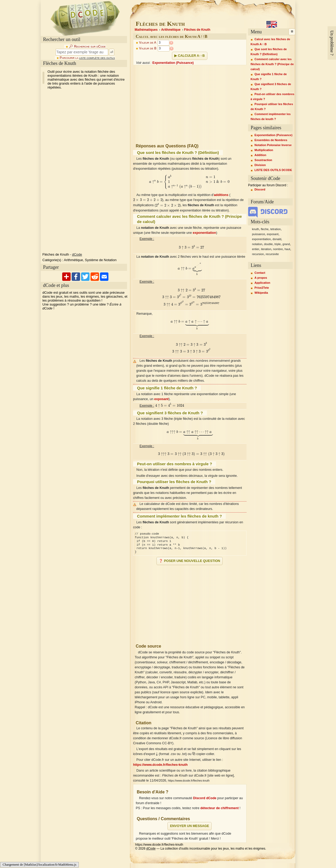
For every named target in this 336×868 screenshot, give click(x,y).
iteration (266, 249)
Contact (260, 273)
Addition (261, 155)
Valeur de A (148, 43)
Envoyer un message (190, 826)
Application (262, 283)
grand (286, 244)
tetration (276, 229)
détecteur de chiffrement (219, 808)
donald (277, 239)
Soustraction (263, 160)
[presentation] (190, 182)
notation (257, 244)
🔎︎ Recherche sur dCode (87, 47)
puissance (259, 234)
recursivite (272, 254)
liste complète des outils (97, 58)
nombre (278, 249)
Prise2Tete (262, 288)
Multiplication (264, 150)
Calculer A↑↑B (191, 56)
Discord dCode (205, 798)
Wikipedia (261, 293)
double (268, 244)
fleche (265, 229)
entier (256, 249)
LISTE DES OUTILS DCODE (273, 170)
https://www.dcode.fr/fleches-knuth (160, 765)
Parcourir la (87, 58)
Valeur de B (148, 49)
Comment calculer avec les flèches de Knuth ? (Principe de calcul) (272, 64)
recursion (258, 254)
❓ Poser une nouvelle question (189, 561)
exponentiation (204, 233)
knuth (256, 229)
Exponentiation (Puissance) (173, 63)
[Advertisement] (80, 171)
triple (278, 244)
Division (260, 165)
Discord (260, 189)
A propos (261, 278)
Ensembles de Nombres (271, 140)
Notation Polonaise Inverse (273, 145)
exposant (162, 399)
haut (287, 249)
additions (221, 195)
